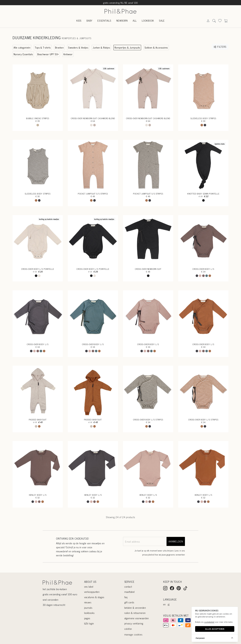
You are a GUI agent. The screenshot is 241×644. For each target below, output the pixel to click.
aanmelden (176, 541)
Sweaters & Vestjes (78, 47)
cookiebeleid (209, 622)
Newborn (122, 21)
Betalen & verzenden (135, 608)
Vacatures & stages (94, 597)
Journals (88, 608)
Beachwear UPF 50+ (48, 54)
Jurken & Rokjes (101, 47)
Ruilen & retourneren (135, 613)
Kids (79, 21)
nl (169, 604)
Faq (126, 597)
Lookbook (148, 21)
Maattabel (130, 592)
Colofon (128, 629)
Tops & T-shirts (43, 47)
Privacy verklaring (134, 623)
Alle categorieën (22, 47)
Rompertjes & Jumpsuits (127, 47)
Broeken (59, 47)
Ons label (89, 587)
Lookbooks (89, 613)
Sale (162, 21)
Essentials (104, 21)
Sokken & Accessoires (156, 47)
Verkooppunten (92, 592)
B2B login (89, 623)
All (135, 21)
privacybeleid (148, 555)
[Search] (208, 21)
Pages (87, 618)
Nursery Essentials (23, 54)
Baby (89, 21)
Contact (128, 587)
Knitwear (68, 54)
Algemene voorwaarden (137, 618)
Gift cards (129, 602)
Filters (220, 47)
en (164, 604)
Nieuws (88, 602)
